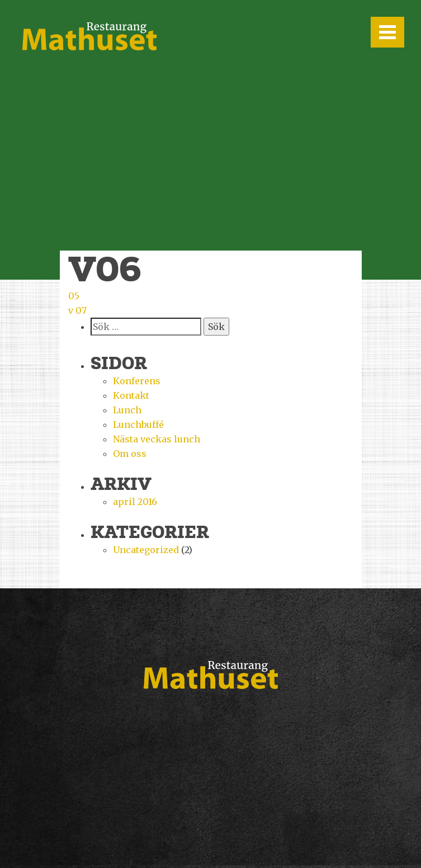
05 (74, 296)
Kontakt (131, 395)
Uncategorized (146, 550)
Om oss (130, 454)
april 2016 (135, 502)
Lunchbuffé (138, 424)
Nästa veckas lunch (157, 439)
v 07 (77, 310)
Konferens (137, 381)
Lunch (127, 410)
